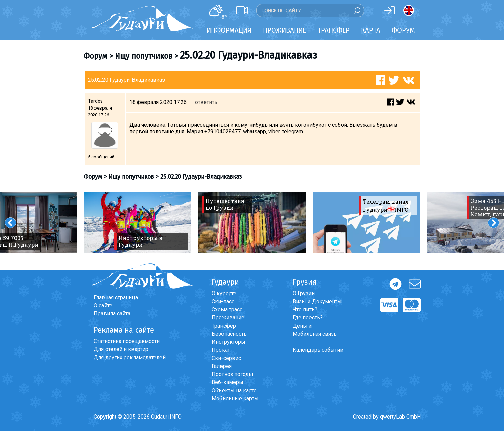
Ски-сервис (226, 358)
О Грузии (304, 293)
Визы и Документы (317, 301)
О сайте (103, 305)
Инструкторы (229, 342)
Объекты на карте (234, 390)
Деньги (302, 326)
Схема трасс (227, 310)
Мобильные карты (235, 398)
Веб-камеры (228, 382)
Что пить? (305, 310)
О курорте (224, 293)
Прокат (221, 350)
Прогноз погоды (232, 374)
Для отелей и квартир (121, 349)
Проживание (228, 318)
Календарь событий (318, 350)
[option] (138, 223)
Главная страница (116, 297)
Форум (403, 30)
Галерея (222, 366)
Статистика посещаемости (127, 341)
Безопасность (229, 334)
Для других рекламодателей (130, 357)
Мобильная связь (315, 334)
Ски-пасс (223, 301)
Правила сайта (112, 314)
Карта (371, 30)
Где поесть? (308, 318)
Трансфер (224, 326)
